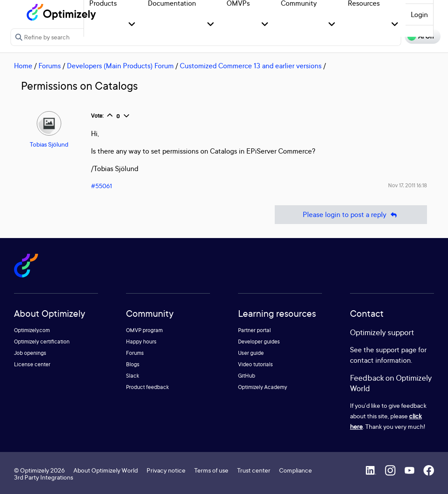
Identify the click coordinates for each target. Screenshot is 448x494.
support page (396, 350)
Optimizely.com (32, 330)
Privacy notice (166, 470)
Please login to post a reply (351, 215)
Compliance (296, 470)
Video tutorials (255, 364)
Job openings (30, 353)
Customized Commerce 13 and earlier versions (251, 66)
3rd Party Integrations (44, 477)
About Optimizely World (106, 470)
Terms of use (211, 470)
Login (419, 14)
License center (32, 364)
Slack (133, 376)
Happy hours (141, 342)
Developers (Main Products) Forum (120, 66)
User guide (251, 353)
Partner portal (254, 330)
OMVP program (144, 330)
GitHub (247, 376)
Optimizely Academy (262, 387)
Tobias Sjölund (49, 144)
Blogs (133, 364)
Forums (50, 66)
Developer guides (259, 342)
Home (23, 66)
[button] (132, 25)
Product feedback (147, 387)
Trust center (254, 470)
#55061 (101, 186)
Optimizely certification (42, 342)
